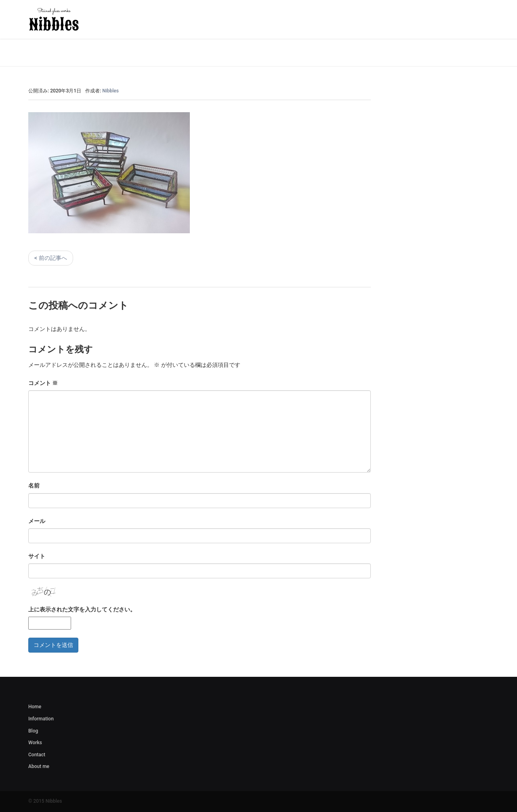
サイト (37, 556)
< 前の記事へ (51, 258)
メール (37, 521)
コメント (43, 383)
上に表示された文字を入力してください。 (82, 609)
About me (39, 766)
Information (41, 719)
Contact (37, 755)
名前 (34, 486)
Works (35, 743)
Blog (33, 731)
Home (35, 707)
